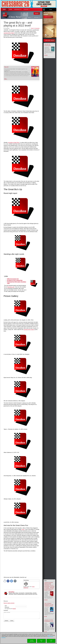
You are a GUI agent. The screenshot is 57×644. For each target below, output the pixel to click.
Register (14, 609)
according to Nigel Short (14, 142)
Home (11, 9)
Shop (4, 9)
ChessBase (12, 592)
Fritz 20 (6, 67)
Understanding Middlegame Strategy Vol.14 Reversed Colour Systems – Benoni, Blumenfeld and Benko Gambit (49, 586)
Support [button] (27, 9)
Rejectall (41, 641)
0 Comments (37, 28)
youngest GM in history (9, 33)
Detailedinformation (32, 641)
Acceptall (51, 641)
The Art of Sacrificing (48, 45)
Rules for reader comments (9, 603)
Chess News (15, 17)
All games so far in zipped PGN (15, 280)
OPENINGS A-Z (18, 9)
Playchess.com (11, 287)
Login (51, 10)
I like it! (32, 28)
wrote (23, 529)
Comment (6, 610)
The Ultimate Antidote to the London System (49, 605)
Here (49, 635)
